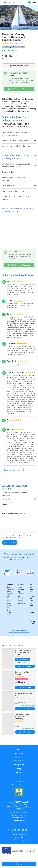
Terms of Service (13, 537)
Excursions (19, 757)
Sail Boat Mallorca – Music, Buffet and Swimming (22, 717)
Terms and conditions (19, 834)
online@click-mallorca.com (19, 812)
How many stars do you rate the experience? (14, 494)
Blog (19, 769)
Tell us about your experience (13, 513)
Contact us (19, 773)
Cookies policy (19, 840)
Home (19, 749)
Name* (5, 504)
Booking (19, 864)
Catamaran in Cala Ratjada (22, 673)
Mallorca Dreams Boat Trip (24, 694)
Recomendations (19, 785)
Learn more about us (19, 630)
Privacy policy (19, 837)
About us (19, 753)
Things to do (19, 765)
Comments (20, 43)
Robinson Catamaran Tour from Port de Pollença (23, 652)
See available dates (19, 66)
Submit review (10, 542)
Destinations (19, 761)
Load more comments (13, 470)
